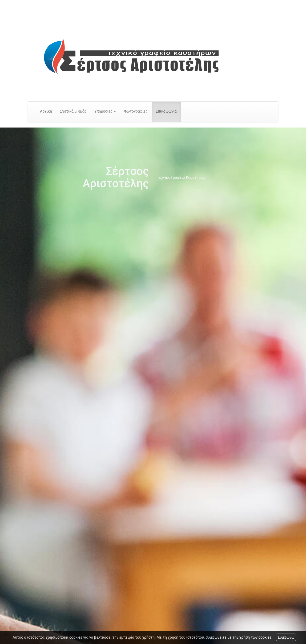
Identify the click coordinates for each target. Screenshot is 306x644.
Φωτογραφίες (136, 111)
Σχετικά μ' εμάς (73, 111)
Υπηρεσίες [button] (105, 111)
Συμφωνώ (286, 637)
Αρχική (46, 111)
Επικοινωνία (166, 111)
